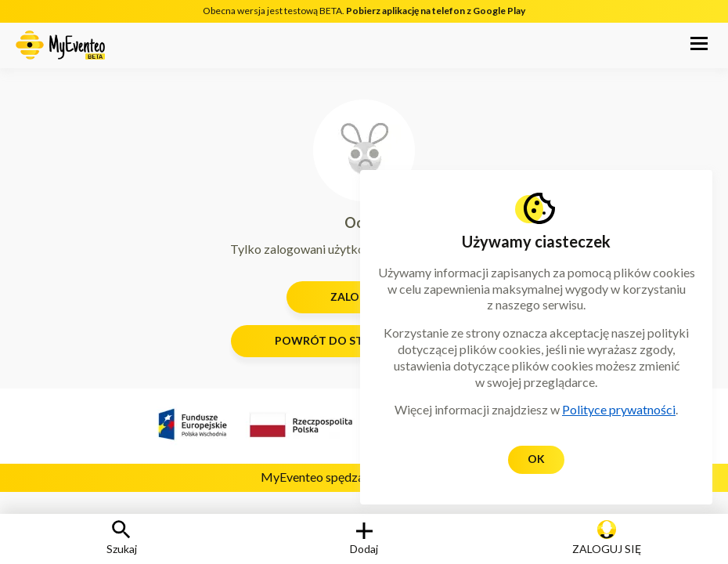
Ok (536, 459)
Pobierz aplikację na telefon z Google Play (436, 11)
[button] (699, 45)
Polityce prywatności (619, 409)
